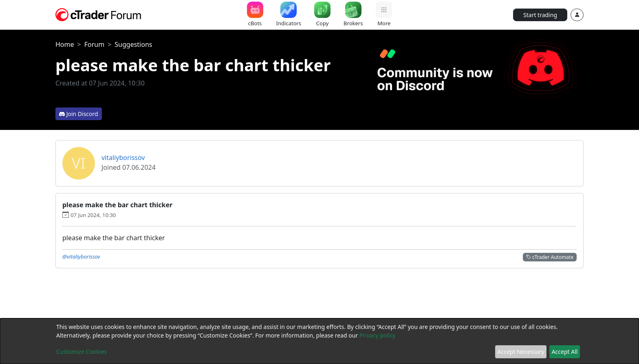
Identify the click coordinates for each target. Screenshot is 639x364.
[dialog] (319, 341)
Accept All (565, 352)
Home (65, 44)
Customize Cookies (82, 352)
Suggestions (133, 44)
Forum (94, 44)
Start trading (540, 15)
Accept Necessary (521, 352)
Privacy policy (378, 335)
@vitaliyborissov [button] (81, 257)
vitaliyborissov (123, 158)
